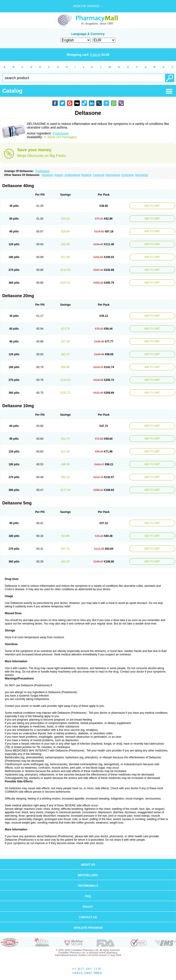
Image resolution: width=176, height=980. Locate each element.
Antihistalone (72, 175)
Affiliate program (88, 928)
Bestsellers (88, 875)
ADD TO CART (152, 206)
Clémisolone (113, 175)
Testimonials (88, 886)
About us (88, 865)
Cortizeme (128, 175)
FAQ (88, 896)
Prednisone (61, 133)
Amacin (59, 175)
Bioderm (87, 175)
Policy (88, 907)
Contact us (88, 917)
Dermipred (141, 175)
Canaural (98, 175)
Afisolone (47, 175)
